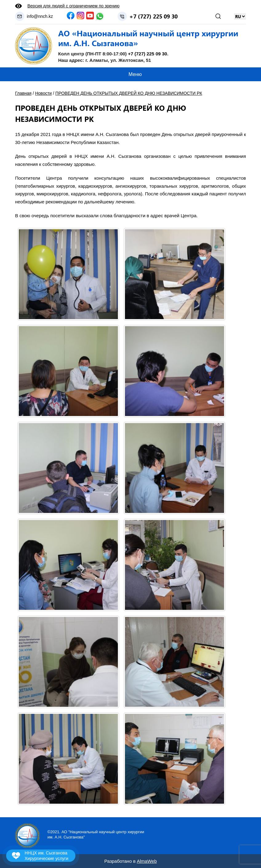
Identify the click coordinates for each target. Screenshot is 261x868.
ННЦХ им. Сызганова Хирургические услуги (46, 856)
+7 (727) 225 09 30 (153, 16)
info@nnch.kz (40, 16)
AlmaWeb (147, 861)
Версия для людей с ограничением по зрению (73, 6)
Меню (135, 74)
